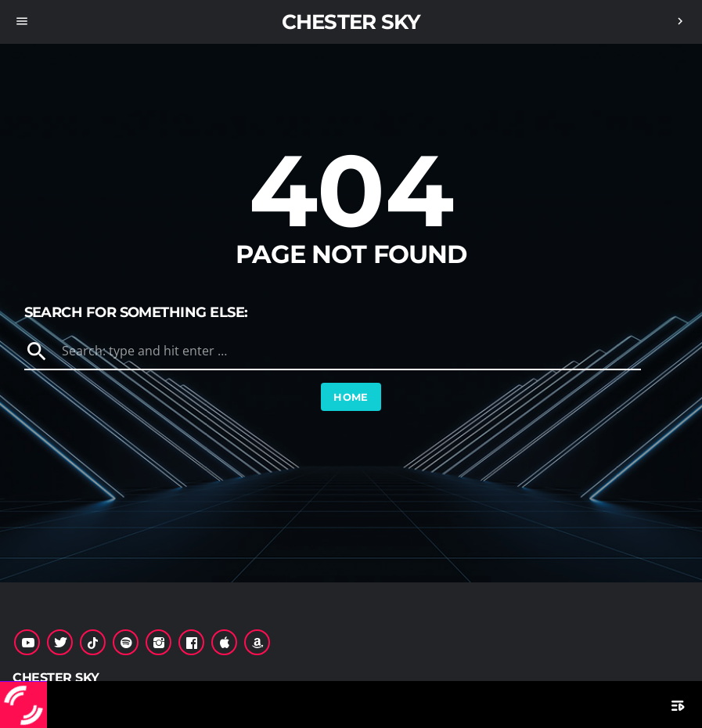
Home (351, 397)
